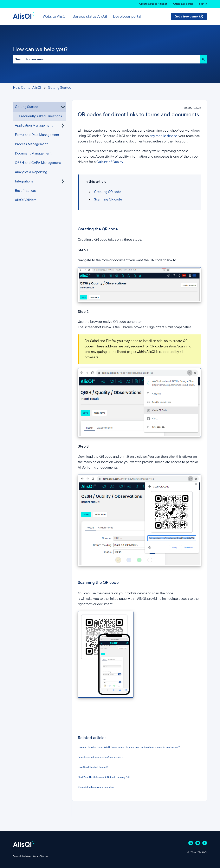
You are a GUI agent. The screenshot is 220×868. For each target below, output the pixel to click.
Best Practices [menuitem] (26, 191)
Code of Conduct (41, 856)
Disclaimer (26, 856)
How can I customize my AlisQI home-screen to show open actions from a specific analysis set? (129, 747)
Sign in (203, 4)
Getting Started (60, 88)
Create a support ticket (153, 4)
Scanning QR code (108, 199)
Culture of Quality (110, 162)
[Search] (203, 59)
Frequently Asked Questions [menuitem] (41, 116)
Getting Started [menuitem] (27, 107)
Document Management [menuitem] (33, 153)
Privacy (16, 856)
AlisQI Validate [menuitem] (26, 200)
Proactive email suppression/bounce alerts (101, 757)
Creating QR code (108, 192)
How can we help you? (40, 49)
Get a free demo (189, 16)
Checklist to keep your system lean (96, 787)
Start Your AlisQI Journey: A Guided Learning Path (104, 777)
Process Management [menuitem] (31, 144)
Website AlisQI (55, 16)
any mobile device (163, 136)
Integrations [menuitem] (24, 181)
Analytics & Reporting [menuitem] (31, 172)
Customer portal (183, 4)
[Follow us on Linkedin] (191, 843)
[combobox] (106, 59)
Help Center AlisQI (27, 88)
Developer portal (127, 16)
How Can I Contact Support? (93, 767)
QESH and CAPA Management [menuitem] (38, 163)
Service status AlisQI (90, 16)
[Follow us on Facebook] (205, 843)
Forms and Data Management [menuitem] (37, 135)
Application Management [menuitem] (34, 125)
